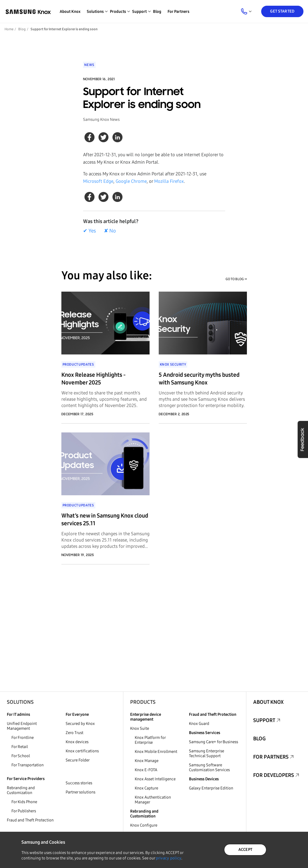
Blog (157, 12)
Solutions (20, 702)
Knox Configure (144, 825)
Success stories (79, 783)
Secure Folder (78, 760)
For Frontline (23, 738)
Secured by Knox (80, 724)
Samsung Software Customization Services (209, 767)
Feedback (303, 439)
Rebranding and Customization (21, 790)
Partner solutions (80, 792)
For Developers (274, 775)
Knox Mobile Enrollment (156, 752)
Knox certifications (82, 751)
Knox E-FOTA (146, 770)
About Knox (70, 12)
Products (143, 702)
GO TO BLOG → (236, 279)
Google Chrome (131, 181)
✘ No (110, 231)
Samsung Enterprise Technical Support (207, 753)
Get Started (282, 11)
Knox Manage (147, 761)
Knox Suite (140, 728)
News (89, 65)
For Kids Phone (24, 802)
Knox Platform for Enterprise (150, 740)
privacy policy (169, 858)
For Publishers (24, 811)
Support (264, 720)
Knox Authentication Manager (153, 800)
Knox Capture (146, 788)
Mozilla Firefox (169, 181)
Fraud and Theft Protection (30, 820)
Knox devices (77, 742)
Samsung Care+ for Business (214, 742)
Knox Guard (199, 724)
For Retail (20, 747)
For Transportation (28, 765)
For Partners (178, 12)
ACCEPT (245, 850)
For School (21, 756)
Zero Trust (75, 733)
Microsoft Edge (98, 181)
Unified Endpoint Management (22, 726)
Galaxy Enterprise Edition (211, 788)
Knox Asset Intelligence (155, 779)
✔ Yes (89, 231)
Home (9, 29)
